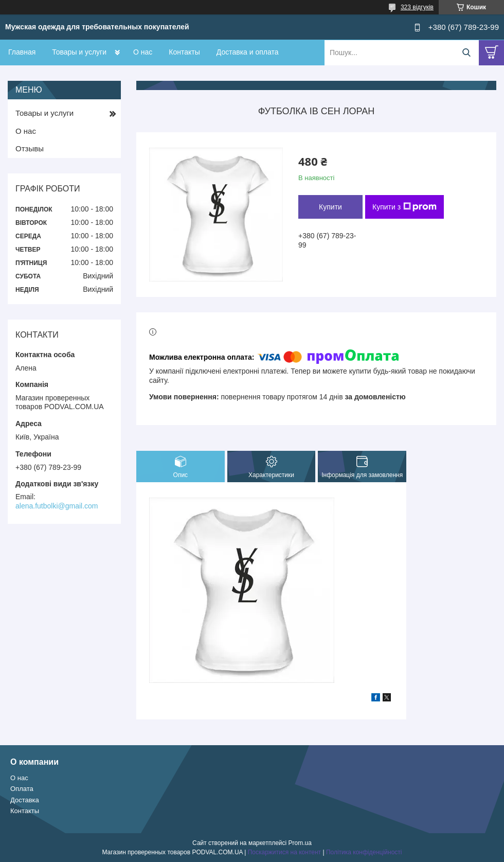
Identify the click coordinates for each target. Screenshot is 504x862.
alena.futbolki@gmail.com (57, 506)
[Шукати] (466, 53)
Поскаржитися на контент (284, 852)
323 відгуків (417, 7)
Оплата (22, 789)
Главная (22, 52)
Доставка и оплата (248, 52)
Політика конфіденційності (364, 852)
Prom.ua (300, 843)
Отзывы (30, 148)
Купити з (404, 207)
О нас (143, 52)
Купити (330, 207)
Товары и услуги (79, 52)
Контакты (184, 52)
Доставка (25, 800)
